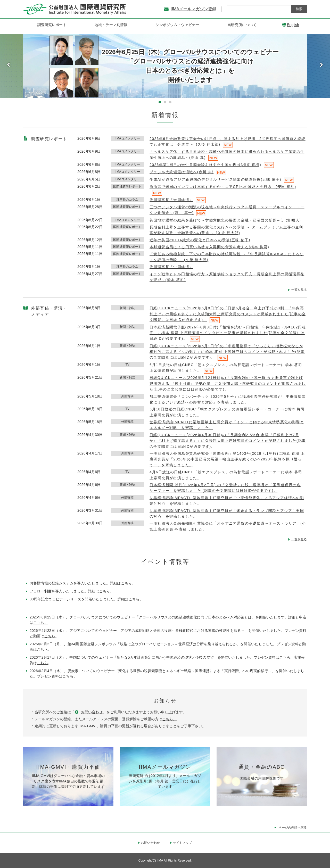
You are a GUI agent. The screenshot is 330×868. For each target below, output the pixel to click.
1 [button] (160, 102)
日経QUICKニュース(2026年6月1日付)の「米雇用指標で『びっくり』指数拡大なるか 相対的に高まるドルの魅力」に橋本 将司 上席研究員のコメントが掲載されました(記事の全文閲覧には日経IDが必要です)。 (227, 352)
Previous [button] (9, 65)
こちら (126, 583)
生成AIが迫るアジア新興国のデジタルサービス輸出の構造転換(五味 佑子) (215, 179)
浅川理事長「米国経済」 (171, 200)
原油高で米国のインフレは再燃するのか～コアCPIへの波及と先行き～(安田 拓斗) (223, 187)
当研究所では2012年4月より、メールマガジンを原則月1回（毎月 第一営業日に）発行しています (165, 781)
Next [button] (321, 65)
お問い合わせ (92, 712)
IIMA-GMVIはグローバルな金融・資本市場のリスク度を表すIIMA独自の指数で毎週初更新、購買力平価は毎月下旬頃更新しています (68, 781)
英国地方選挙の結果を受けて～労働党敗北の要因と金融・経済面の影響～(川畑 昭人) (225, 220)
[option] (165, 66)
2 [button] (165, 102)
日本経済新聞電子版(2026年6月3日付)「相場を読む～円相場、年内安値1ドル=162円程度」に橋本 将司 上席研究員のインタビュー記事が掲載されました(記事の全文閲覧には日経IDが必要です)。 (228, 333)
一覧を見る (299, 290)
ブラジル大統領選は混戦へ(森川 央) (181, 172)
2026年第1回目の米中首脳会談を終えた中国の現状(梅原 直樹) (205, 165)
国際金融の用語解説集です (262, 778)
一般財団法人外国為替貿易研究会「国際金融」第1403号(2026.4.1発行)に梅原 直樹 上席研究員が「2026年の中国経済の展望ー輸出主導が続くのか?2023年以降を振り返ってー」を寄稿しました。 (227, 459)
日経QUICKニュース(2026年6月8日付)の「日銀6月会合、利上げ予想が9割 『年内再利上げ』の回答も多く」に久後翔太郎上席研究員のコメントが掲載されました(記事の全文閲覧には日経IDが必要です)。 (228, 314)
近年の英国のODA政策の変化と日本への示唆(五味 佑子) (200, 240)
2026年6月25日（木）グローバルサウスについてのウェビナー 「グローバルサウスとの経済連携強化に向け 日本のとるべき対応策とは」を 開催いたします (190, 66)
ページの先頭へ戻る (293, 828)
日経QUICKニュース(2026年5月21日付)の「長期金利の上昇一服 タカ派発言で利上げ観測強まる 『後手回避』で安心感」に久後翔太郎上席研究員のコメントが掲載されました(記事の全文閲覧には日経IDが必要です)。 (228, 383)
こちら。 (41, 623)
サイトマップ (182, 843)
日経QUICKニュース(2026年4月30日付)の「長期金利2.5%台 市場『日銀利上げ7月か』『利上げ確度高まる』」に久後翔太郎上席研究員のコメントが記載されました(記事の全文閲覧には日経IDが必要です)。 (228, 441)
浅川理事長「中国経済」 (171, 267)
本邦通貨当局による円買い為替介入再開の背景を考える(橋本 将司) (209, 247)
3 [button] (170, 102)
